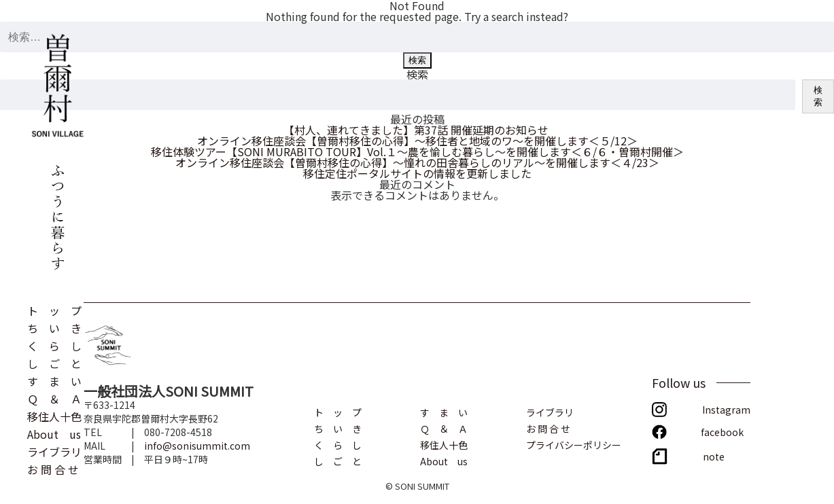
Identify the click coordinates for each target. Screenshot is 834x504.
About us (54, 433)
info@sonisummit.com (197, 446)
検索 (417, 74)
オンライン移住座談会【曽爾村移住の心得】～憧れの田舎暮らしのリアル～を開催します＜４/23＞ (417, 162)
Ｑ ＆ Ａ (54, 397)
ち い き (54, 327)
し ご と (54, 362)
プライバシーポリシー (574, 444)
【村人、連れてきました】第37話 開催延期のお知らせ (417, 130)
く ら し (54, 344)
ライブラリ (54, 450)
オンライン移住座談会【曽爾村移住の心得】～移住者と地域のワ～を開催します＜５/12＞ (417, 141)
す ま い (54, 380)
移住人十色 (54, 415)
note (714, 455)
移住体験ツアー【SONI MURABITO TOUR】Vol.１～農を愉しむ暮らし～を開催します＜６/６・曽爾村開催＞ (417, 151)
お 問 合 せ (53, 468)
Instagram (726, 409)
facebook (722, 431)
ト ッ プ (54, 309)
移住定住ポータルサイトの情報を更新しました (417, 173)
